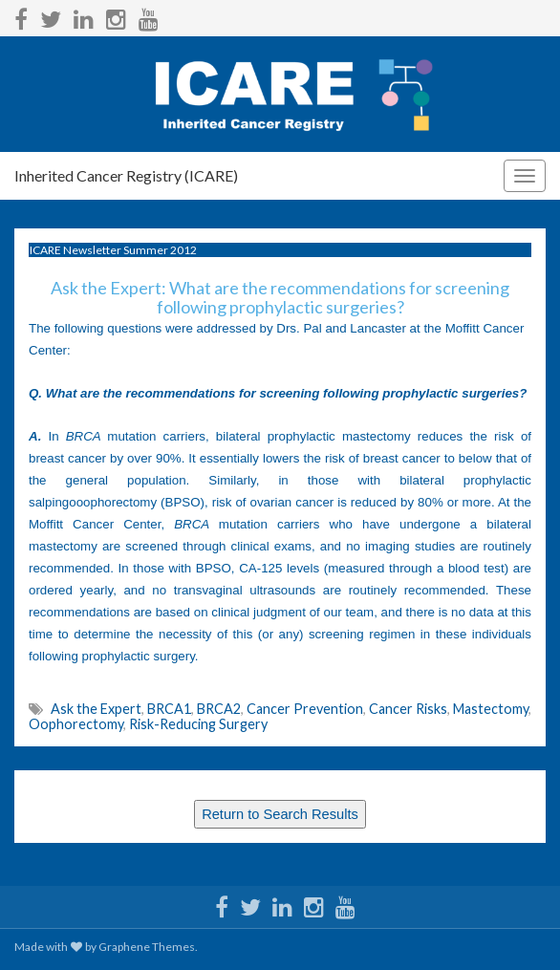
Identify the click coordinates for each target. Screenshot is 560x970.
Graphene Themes (147, 947)
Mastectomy (491, 709)
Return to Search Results (280, 814)
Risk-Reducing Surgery (198, 724)
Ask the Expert (96, 709)
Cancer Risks (408, 709)
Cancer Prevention (305, 709)
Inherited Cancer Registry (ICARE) (126, 175)
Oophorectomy (76, 724)
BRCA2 (219, 709)
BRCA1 (169, 709)
